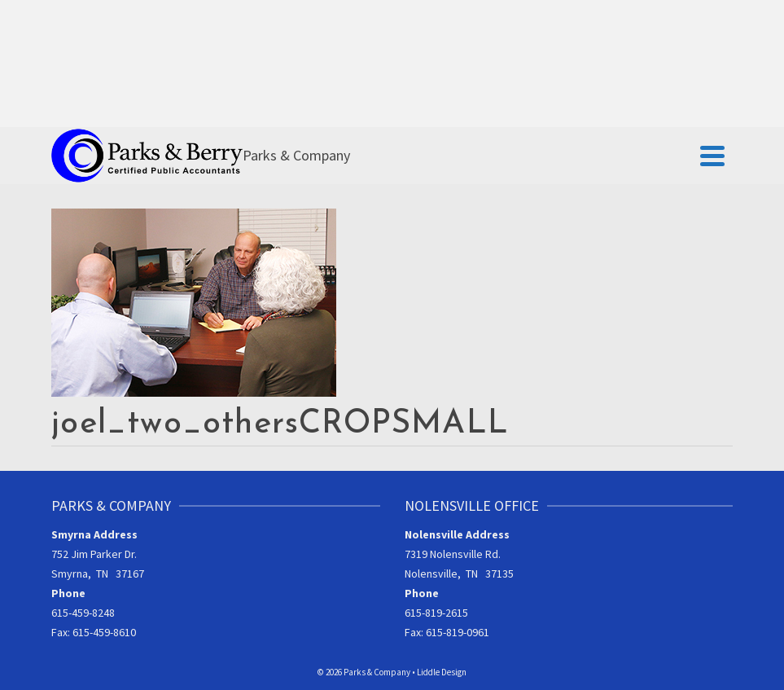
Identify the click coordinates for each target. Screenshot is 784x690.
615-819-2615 (436, 613)
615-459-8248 (83, 613)
